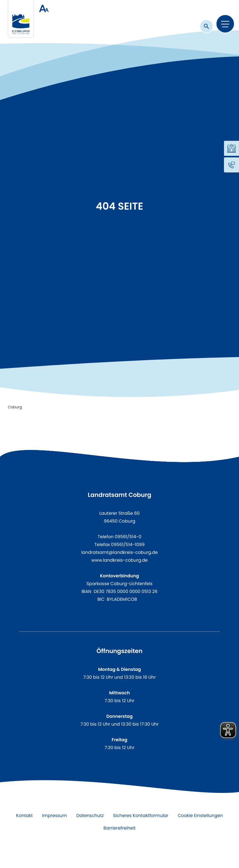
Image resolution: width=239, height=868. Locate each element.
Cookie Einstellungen (200, 815)
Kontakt (24, 815)
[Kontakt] (231, 165)
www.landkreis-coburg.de (120, 560)
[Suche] (206, 26)
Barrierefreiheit (119, 828)
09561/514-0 (128, 537)
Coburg (15, 407)
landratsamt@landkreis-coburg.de (119, 552)
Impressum (55, 815)
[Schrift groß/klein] (44, 8)
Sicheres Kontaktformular (141, 815)
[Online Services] (231, 148)
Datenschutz (90, 815)
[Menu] (225, 24)
